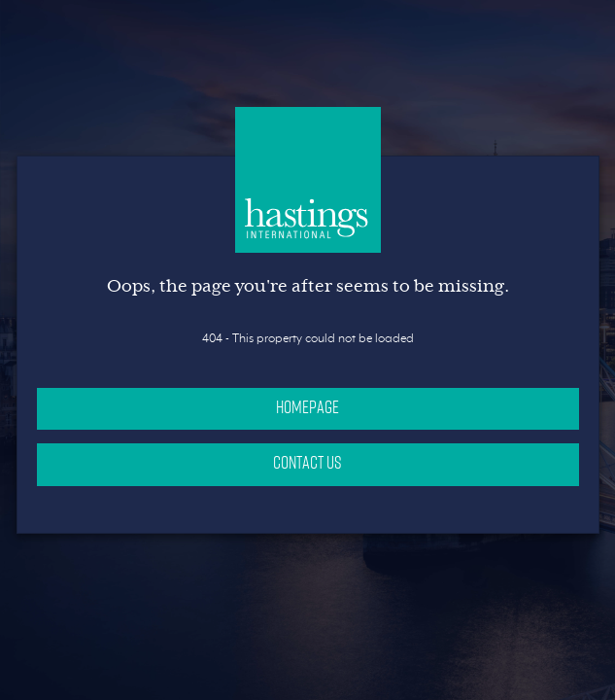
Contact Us (307, 462)
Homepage (307, 406)
